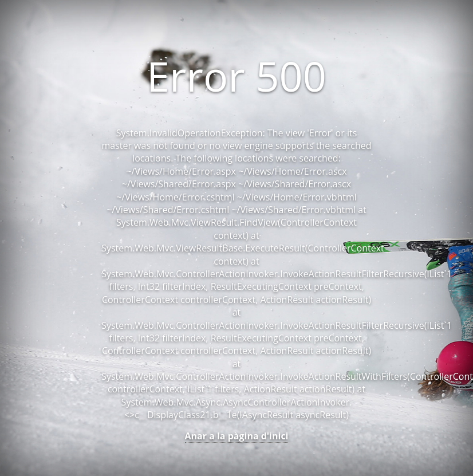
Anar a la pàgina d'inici (237, 436)
